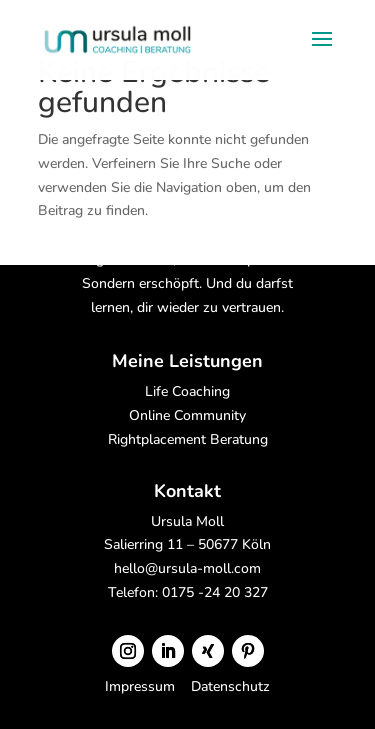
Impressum (142, 686)
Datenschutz (230, 686)
